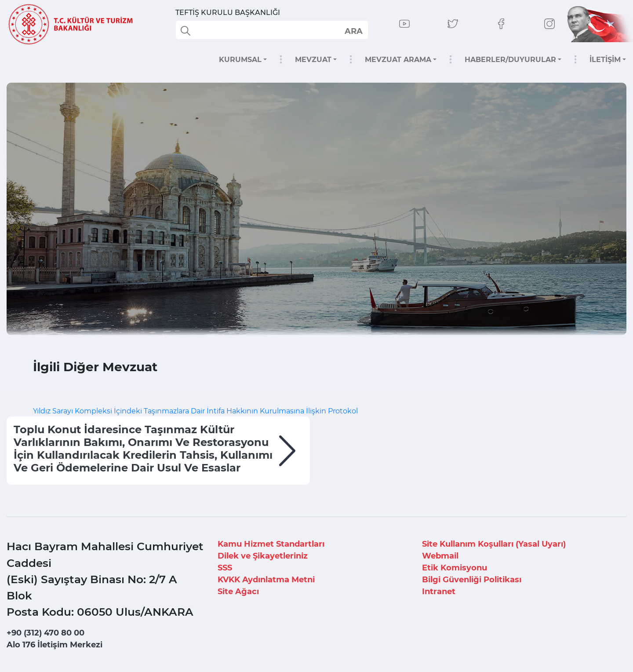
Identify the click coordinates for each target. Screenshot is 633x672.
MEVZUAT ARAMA (398, 60)
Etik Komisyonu (455, 568)
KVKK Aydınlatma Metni (266, 580)
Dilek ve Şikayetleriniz (263, 556)
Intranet (439, 592)
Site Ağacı (238, 592)
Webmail (440, 556)
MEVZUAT (313, 60)
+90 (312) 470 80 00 (45, 633)
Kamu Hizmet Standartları (271, 544)
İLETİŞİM (605, 60)
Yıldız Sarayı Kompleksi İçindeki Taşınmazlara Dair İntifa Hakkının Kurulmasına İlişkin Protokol (196, 411)
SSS (225, 568)
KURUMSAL (240, 60)
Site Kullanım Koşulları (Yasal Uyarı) (494, 544)
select (353, 31)
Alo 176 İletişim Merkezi (55, 645)
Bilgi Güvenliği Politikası (472, 580)
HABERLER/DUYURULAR (510, 60)
